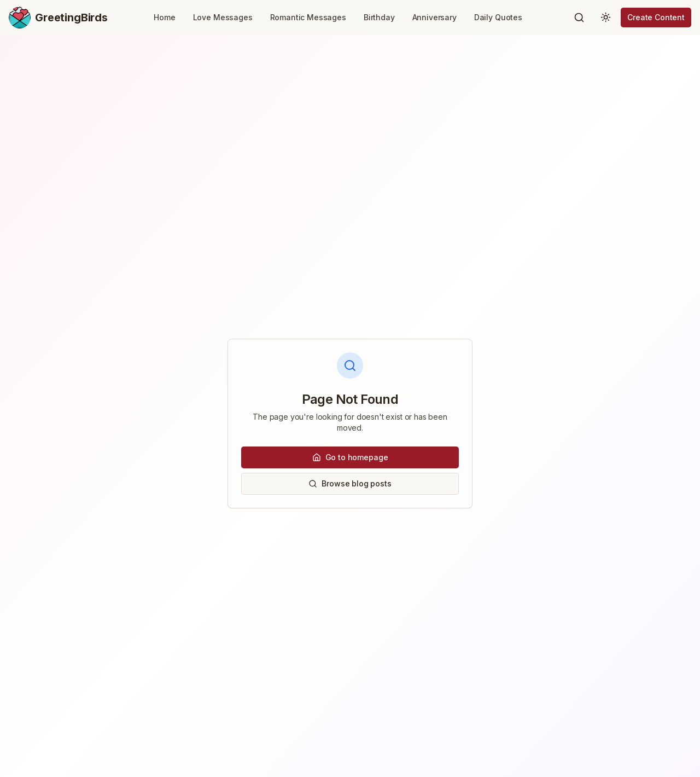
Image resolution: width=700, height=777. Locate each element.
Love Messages (223, 17)
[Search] (579, 18)
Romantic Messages (308, 17)
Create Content (656, 17)
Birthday (379, 17)
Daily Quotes (498, 17)
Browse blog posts (350, 483)
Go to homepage (350, 457)
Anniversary (434, 17)
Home (164, 17)
